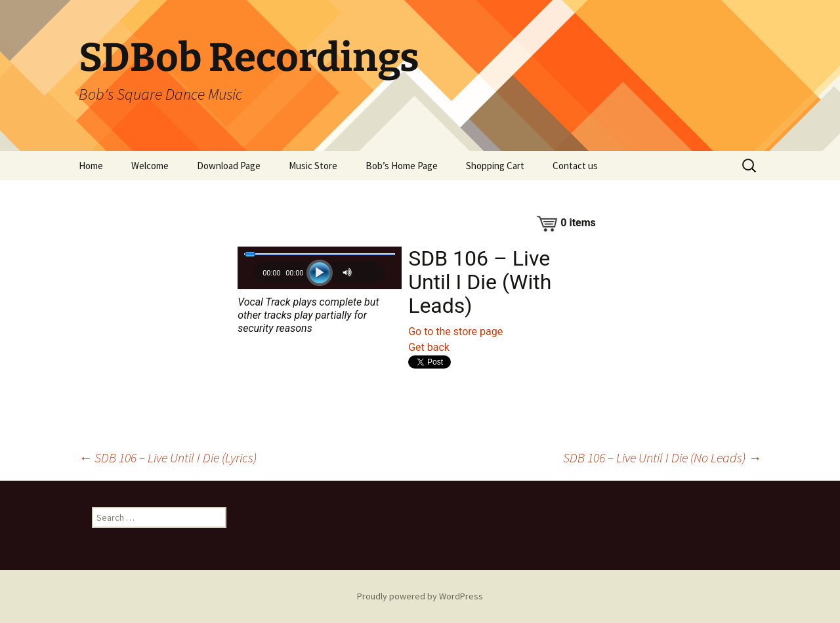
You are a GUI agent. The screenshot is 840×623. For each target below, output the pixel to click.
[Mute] (349, 272)
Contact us (575, 166)
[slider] (320, 254)
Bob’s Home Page (402, 166)
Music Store (313, 166)
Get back (429, 347)
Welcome (150, 166)
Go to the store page (455, 332)
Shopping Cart (495, 166)
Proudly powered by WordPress (420, 596)
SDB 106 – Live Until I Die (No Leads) (662, 457)
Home (91, 166)
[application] (320, 276)
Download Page (229, 166)
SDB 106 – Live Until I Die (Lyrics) (168, 457)
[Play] (320, 273)
